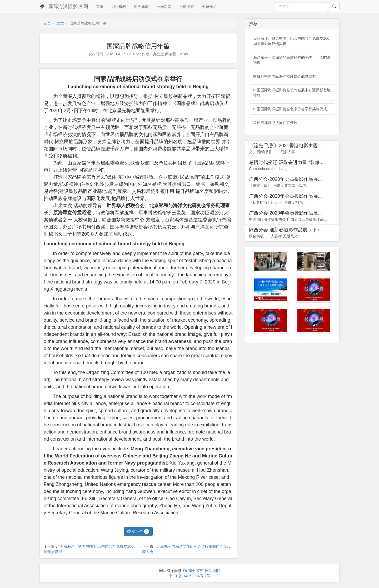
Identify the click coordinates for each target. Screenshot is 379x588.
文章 (60, 23)
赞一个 (138, 531)
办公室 (158, 54)
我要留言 (193, 571)
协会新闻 (141, 7)
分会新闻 (164, 7)
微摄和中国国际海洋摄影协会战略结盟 (285, 76)
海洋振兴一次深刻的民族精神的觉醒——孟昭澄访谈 (292, 60)
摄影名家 (187, 7)
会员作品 (209, 7)
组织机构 (119, 7)
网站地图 (212, 571)
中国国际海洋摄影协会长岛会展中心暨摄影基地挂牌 (292, 93)
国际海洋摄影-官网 (68, 7)
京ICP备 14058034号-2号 (189, 576)
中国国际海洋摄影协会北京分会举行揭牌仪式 (290, 109)
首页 (100, 7)
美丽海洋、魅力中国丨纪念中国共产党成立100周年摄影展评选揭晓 (291, 41)
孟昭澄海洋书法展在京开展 (275, 123)
